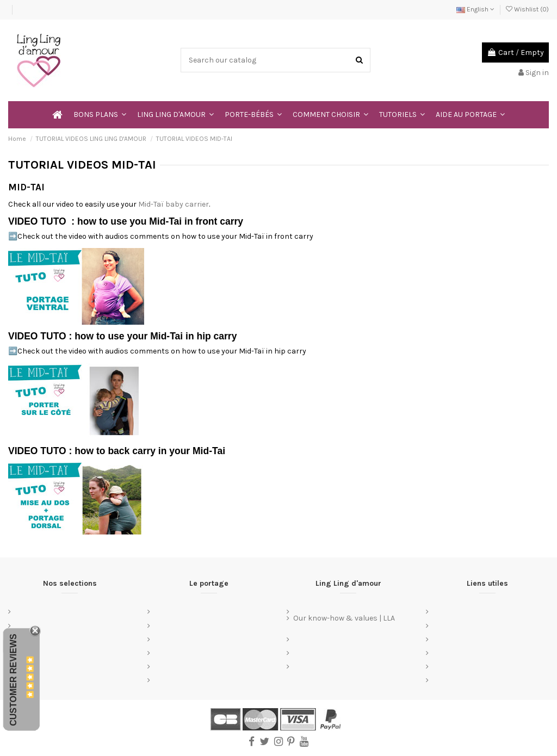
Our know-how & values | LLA (344, 618)
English (475, 9)
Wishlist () (527, 9)
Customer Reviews (13, 680)
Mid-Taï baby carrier (174, 204)
